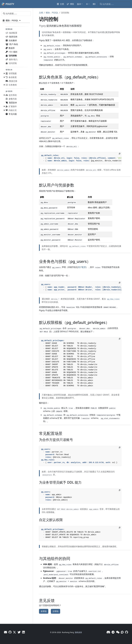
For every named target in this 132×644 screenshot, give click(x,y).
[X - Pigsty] (19, 632)
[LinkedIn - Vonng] (23, 632)
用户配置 (82, 267)
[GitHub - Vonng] (10, 632)
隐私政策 (78, 632)
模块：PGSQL (52, 13)
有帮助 (44, 611)
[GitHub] (127, 632)
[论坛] (122, 632)
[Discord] (108, 632)
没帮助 (55, 611)
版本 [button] (79, 4)
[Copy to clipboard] (120, 154)
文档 (41, 13)
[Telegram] (113, 632)
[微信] (118, 632)
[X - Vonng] (14, 632)
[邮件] (6, 632)
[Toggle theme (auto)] (88, 4)
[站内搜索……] (114, 4)
